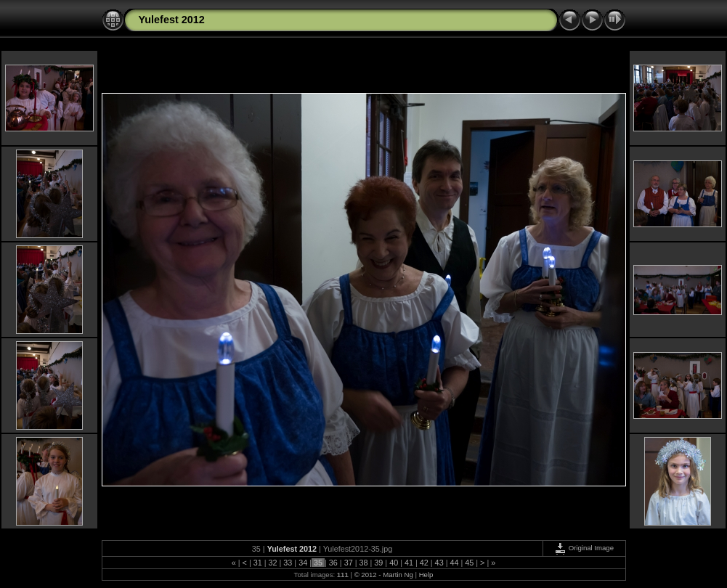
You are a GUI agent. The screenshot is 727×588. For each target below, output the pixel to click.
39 (378, 563)
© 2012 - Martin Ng (385, 575)
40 (394, 563)
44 (454, 563)
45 (469, 563)
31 (258, 563)
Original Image (584, 548)
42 (424, 563)
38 (363, 563)
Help (426, 575)
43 (439, 563)
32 (273, 563)
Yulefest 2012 (172, 20)
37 (349, 563)
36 (333, 563)
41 (409, 563)
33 (288, 563)
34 (303, 563)
